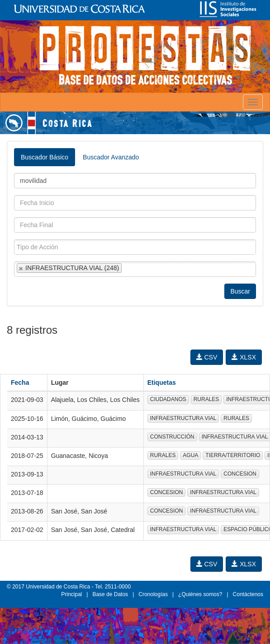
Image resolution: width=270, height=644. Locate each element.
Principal (71, 594)
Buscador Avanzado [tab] (111, 157)
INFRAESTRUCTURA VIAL (183, 418)
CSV (207, 357)
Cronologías (153, 594)
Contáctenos (248, 594)
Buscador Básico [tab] (45, 157)
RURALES (206, 399)
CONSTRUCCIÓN (172, 437)
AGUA (190, 455)
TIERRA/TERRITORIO (233, 455)
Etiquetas (162, 383)
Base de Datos (110, 594)
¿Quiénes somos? (200, 594)
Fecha (20, 383)
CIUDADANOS (168, 399)
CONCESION (240, 474)
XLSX (244, 357)
